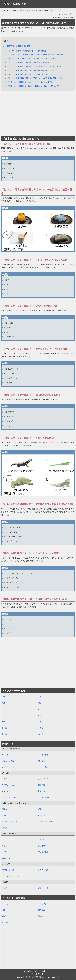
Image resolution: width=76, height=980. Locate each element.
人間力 (4, 809)
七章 (3, 716)
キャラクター (43, 904)
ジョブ (4, 779)
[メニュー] (71, 4)
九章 (3, 722)
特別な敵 (42, 785)
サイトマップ (38, 974)
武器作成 (42, 840)
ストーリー (6, 904)
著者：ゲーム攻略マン (66, 14)
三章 (3, 703)
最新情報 (5, 923)
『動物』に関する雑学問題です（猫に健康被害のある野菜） (31, 70)
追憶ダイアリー (8, 828)
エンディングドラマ (46, 822)
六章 (40, 709)
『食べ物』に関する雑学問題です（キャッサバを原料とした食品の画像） (36, 55)
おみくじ (42, 761)
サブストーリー (8, 755)
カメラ (4, 852)
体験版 (41, 916)
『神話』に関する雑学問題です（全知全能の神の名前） (29, 63)
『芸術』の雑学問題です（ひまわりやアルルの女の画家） (30, 82)
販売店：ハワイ (44, 870)
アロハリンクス (8, 761)
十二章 (41, 728)
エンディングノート (9, 822)
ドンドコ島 (42, 767)
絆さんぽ (5, 815)
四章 (40, 703)
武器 (3, 840)
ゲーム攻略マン (35, 977)
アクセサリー (43, 846)
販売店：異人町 (8, 870)
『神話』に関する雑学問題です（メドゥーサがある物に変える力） (33, 59)
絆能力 (41, 809)
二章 (40, 697)
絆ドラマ (42, 815)
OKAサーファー (8, 858)
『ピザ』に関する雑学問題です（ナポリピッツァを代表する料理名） (34, 67)
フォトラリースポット (10, 767)
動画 (3, 910)
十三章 (4, 734)
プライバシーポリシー (31, 971)
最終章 (41, 734)
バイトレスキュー (9, 798)
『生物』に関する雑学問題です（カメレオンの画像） (28, 74)
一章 (3, 697)
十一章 (4, 728)
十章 (40, 722)
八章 (40, 716)
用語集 (4, 916)
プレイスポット (44, 755)
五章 (3, 709)
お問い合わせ (47, 971)
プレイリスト (43, 852)
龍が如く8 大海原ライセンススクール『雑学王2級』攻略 (34, 23)
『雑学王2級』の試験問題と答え (18, 46)
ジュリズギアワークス (10, 876)
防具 (3, 846)
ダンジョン (6, 791)
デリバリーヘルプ (45, 779)
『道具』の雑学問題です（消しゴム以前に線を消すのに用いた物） (33, 86)
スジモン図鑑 (43, 798)
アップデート (43, 888)
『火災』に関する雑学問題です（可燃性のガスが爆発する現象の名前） (35, 78)
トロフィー (6, 888)
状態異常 (42, 791)
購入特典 (42, 910)
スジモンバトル (8, 785)
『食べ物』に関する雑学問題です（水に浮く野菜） (27, 51)
